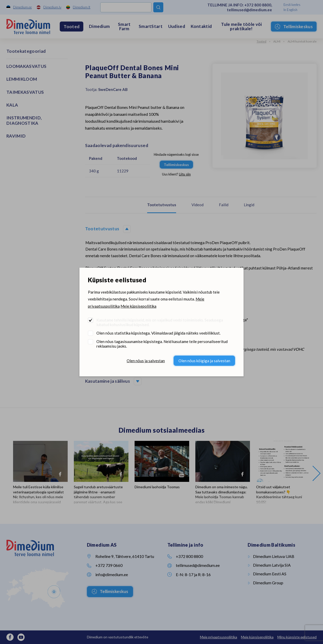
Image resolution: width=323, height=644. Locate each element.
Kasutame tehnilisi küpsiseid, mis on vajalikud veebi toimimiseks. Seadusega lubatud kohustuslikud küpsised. (160, 322)
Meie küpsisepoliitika (138, 306)
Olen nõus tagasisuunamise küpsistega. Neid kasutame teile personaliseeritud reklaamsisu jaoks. (162, 344)
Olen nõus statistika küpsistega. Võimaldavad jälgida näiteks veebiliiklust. (158, 333)
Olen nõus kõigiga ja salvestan (204, 361)
